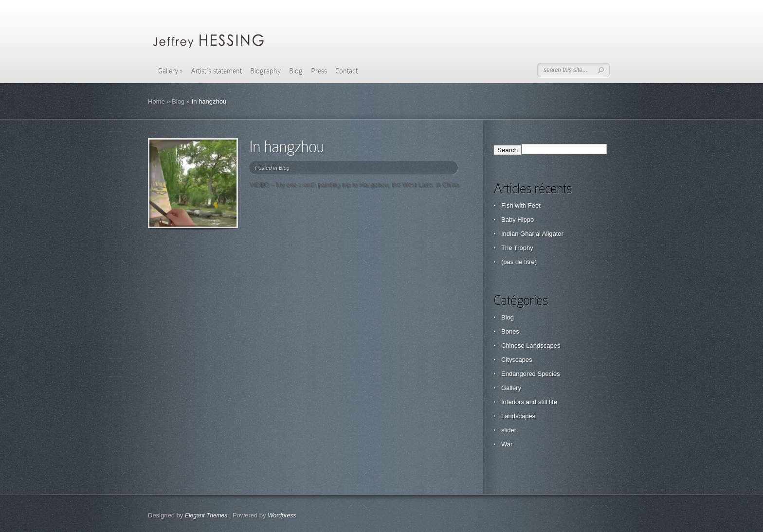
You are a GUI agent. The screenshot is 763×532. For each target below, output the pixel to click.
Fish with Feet (521, 205)
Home (156, 101)
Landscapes (518, 416)
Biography (265, 71)
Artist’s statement (216, 71)
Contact (346, 71)
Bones (510, 331)
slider (509, 430)
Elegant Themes (206, 515)
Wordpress (282, 515)
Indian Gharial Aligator (532, 234)
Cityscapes (517, 360)
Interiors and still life (529, 402)
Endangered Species (531, 374)
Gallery (170, 71)
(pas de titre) (519, 262)
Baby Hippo (518, 220)
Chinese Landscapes (531, 346)
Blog (296, 71)
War (507, 444)
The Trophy (517, 248)
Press (319, 71)
